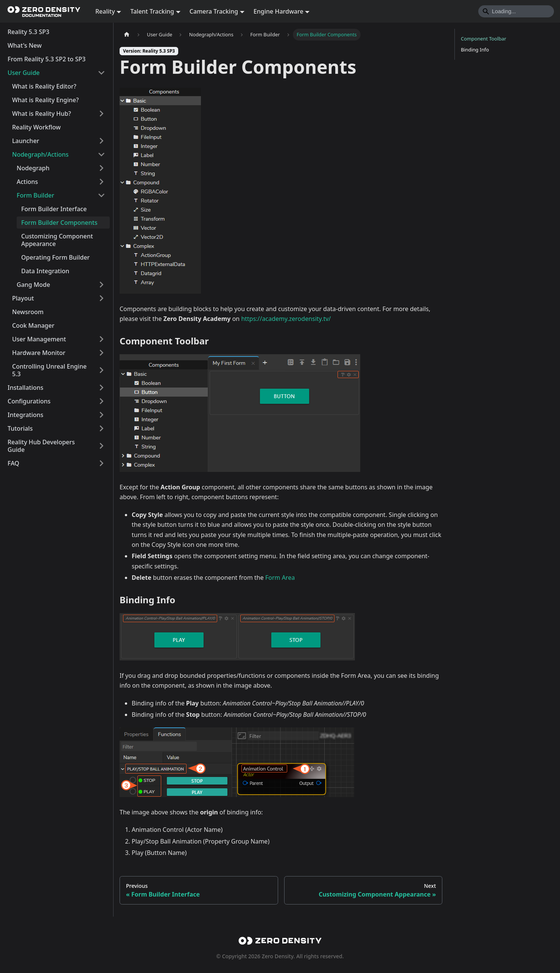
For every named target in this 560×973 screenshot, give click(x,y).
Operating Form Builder (55, 257)
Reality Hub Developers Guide (41, 446)
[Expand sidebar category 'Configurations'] (101, 401)
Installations (26, 388)
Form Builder (35, 195)
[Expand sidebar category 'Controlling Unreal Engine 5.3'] (101, 370)
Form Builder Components (59, 223)
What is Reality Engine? (45, 100)
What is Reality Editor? (44, 86)
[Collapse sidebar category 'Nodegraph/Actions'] (101, 154)
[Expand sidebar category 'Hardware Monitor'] (101, 353)
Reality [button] (105, 11)
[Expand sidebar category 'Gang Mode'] (101, 285)
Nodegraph (33, 168)
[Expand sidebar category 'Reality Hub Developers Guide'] (101, 446)
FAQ (13, 463)
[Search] (516, 11)
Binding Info (475, 50)
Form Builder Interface (54, 209)
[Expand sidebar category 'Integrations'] (101, 415)
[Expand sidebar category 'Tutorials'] (101, 428)
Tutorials (20, 428)
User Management (39, 339)
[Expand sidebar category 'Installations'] (101, 388)
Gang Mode (33, 285)
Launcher (26, 141)
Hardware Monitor (39, 353)
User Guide (24, 73)
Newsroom (28, 312)
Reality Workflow (36, 127)
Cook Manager (33, 325)
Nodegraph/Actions (40, 154)
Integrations (26, 415)
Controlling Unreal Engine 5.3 (49, 370)
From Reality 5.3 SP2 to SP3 (47, 59)
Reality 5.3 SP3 (28, 32)
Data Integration (45, 271)
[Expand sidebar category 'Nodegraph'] (101, 168)
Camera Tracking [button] (214, 11)
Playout (23, 298)
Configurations (29, 401)
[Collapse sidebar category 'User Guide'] (101, 73)
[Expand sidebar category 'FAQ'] (101, 463)
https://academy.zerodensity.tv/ (286, 319)
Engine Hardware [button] (278, 11)
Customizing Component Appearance (57, 240)
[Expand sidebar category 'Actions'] (101, 182)
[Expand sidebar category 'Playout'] (101, 298)
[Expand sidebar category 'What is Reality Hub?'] (101, 114)
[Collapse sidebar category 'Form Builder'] (101, 195)
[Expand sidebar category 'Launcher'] (101, 141)
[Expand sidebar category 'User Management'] (101, 339)
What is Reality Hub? (42, 114)
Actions (27, 182)
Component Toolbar (484, 39)
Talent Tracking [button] (152, 11)
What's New (25, 45)
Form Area (280, 578)
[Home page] (127, 35)
